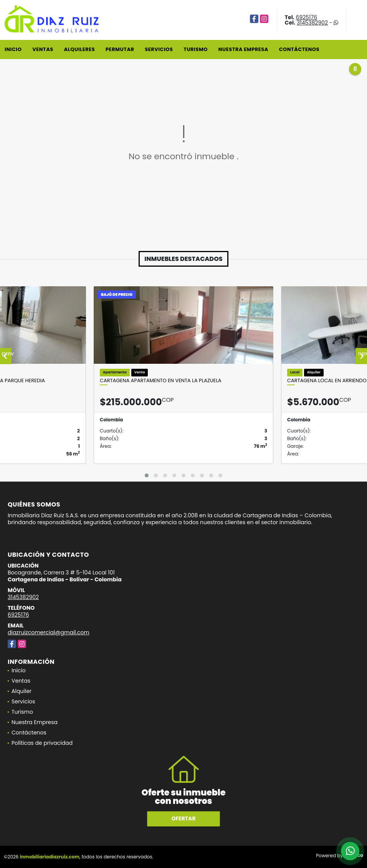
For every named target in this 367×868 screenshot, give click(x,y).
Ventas (43, 49)
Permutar (120, 49)
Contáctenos (299, 49)
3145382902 (312, 23)
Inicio (13, 49)
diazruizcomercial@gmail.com (49, 632)
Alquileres (79, 49)
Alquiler (21, 691)
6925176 (307, 17)
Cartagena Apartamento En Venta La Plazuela (161, 381)
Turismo (196, 49)
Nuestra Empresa (243, 49)
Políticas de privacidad (42, 743)
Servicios (159, 49)
